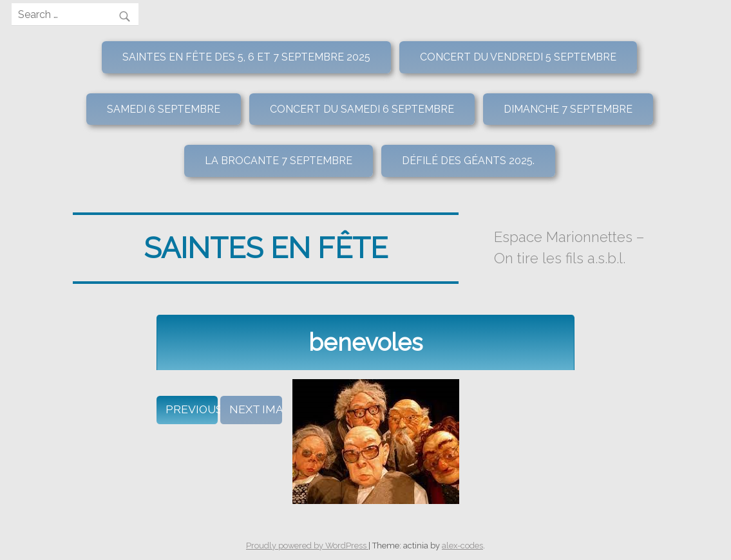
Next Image (255, 409)
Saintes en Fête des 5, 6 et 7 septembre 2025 (246, 57)
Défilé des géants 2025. (468, 161)
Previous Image (192, 409)
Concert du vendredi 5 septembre (518, 57)
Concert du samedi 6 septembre (362, 109)
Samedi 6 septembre (164, 109)
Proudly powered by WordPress (307, 546)
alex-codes (462, 546)
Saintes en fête (266, 248)
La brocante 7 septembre (279, 161)
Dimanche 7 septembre (568, 109)
